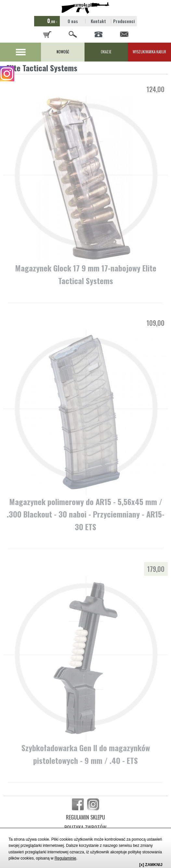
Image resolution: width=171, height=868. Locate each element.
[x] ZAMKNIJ (151, 865)
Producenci (124, 21)
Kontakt (98, 21)
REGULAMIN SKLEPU (85, 817)
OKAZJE (106, 52)
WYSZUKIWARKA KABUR (149, 52)
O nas (73, 21)
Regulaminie (66, 858)
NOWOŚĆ (63, 52)
